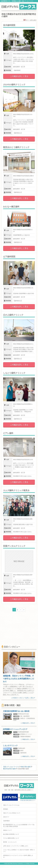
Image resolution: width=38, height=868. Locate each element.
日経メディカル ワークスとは (11, 805)
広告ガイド (6, 817)
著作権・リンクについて (10, 842)
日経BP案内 (6, 821)
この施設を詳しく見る (19, 76)
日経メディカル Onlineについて (12, 813)
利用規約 (6, 809)
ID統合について (7, 830)
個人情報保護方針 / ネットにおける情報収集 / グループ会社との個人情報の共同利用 (19, 826)
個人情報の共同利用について (11, 834)
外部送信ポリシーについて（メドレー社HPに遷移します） (18, 856)
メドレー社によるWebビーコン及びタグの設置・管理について (19, 851)
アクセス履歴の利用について (11, 838)
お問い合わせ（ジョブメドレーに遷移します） (16, 846)
